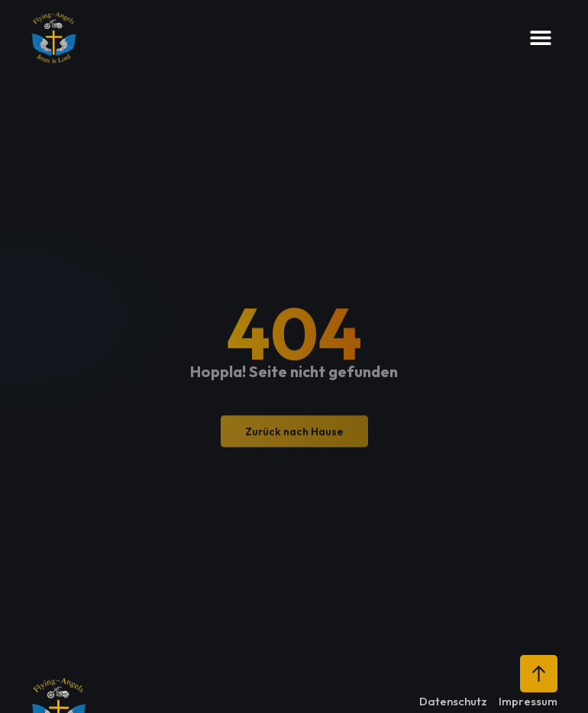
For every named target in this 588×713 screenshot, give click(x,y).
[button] (540, 38)
